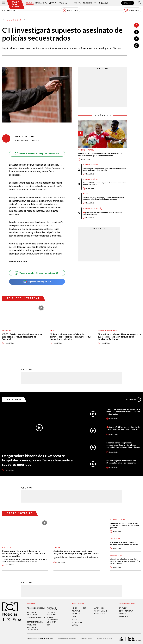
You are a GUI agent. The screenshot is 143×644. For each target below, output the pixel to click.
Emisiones (9, 10)
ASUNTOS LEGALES (100, 611)
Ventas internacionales (54, 618)
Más (134, 400)
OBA (49, 625)
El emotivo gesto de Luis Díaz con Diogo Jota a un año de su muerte (121, 462)
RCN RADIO (76, 614)
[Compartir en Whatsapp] (136, 46)
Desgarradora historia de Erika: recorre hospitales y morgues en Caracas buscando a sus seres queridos (37, 460)
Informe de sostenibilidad (53, 614)
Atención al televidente (32, 614)
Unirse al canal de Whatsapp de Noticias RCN (37, 154)
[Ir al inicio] (16, 4)
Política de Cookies (86, 639)
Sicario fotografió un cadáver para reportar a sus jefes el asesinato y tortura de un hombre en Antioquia (119, 337)
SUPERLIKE (123, 614)
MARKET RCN (124, 617)
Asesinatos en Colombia (108, 331)
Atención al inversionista (32, 629)
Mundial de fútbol (86, 150)
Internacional (41, 3)
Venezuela (6, 547)
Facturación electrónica (52, 609)
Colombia (30, 3)
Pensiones (57, 547)
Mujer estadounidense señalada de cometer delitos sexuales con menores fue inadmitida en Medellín (71, 337)
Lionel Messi (115, 539)
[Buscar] (140, 3)
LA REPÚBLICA (99, 608)
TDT (84, 608)
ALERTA (75, 620)
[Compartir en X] (136, 39)
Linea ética (51, 622)
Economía (77, 3)
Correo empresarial (35, 622)
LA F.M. (74, 617)
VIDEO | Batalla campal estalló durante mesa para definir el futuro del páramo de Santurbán (23, 337)
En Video (14, 399)
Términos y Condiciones (104, 639)
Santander (6, 331)
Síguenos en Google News (37, 282)
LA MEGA (75, 625)
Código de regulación (36, 617)
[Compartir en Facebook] (136, 32)
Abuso (86, 194)
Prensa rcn (31, 625)
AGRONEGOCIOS (100, 614)
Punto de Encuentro (106, 3)
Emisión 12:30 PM (70, 10)
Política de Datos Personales (66, 639)
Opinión (97, 3)
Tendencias (87, 3)
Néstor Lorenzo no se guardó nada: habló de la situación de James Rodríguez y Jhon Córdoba (105, 169)
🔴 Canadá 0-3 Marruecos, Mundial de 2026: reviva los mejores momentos (102, 213)
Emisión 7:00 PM (132, 10)
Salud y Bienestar (63, 3)
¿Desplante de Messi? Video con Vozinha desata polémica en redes (124, 543)
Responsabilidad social (36, 608)
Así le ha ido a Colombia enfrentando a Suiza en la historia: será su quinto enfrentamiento (100, 155)
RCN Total (76, 611)
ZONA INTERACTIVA (126, 611)
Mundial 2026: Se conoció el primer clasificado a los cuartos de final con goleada (104, 184)
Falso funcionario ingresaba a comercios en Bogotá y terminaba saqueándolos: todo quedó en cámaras (123, 445)
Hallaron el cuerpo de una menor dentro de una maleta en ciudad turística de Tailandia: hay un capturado (104, 198)
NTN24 (74, 608)
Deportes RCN (52, 3)
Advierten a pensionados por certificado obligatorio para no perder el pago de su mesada (76, 552)
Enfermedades (116, 556)
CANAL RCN (128, 3)
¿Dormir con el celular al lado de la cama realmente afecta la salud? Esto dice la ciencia (125, 561)
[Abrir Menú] (4, 3)
